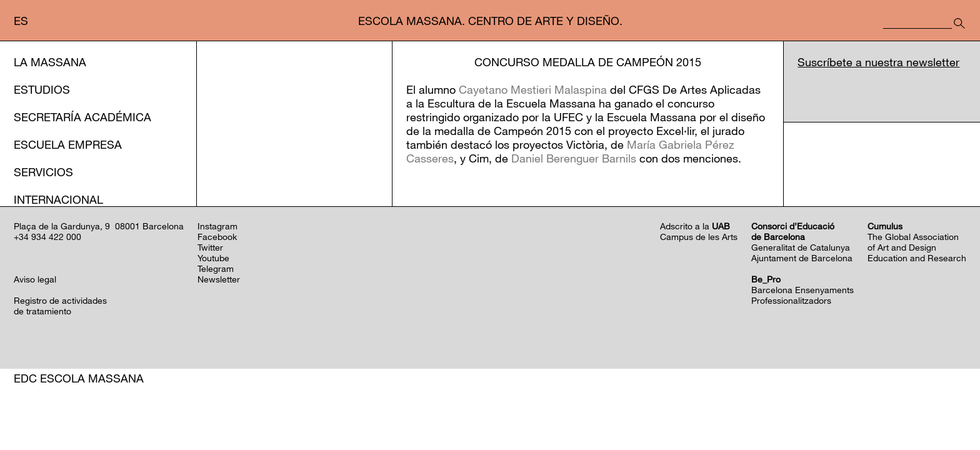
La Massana (50, 62)
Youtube (213, 325)
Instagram (217, 293)
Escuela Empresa (68, 144)
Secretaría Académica (82, 117)
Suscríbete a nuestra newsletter (878, 62)
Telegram (216, 335)
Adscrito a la (695, 293)
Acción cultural (66, 227)
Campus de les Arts (699, 303)
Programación (74, 254)
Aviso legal (35, 346)
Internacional (58, 199)
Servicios (43, 172)
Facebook (217, 303)
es (21, 21)
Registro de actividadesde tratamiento (60, 372)
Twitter (210, 314)
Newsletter (219, 346)
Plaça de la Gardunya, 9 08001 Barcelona (99, 293)
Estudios (42, 89)
